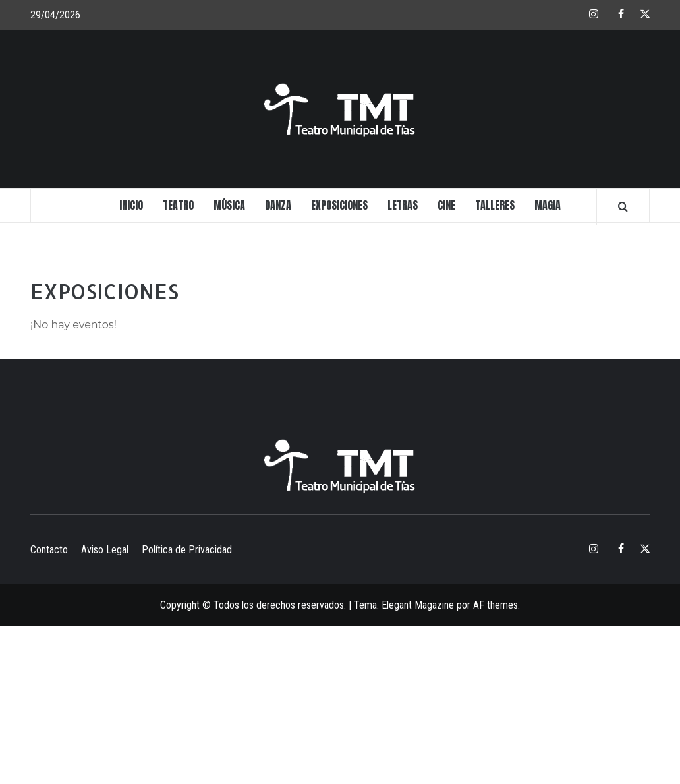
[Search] (623, 206)
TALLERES (495, 205)
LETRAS (403, 205)
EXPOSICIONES (339, 205)
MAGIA (548, 205)
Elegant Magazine (418, 605)
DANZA (278, 205)
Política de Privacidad (187, 550)
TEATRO (178, 205)
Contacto (49, 550)
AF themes (496, 605)
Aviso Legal (105, 550)
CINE (446, 205)
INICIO (131, 205)
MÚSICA (229, 205)
